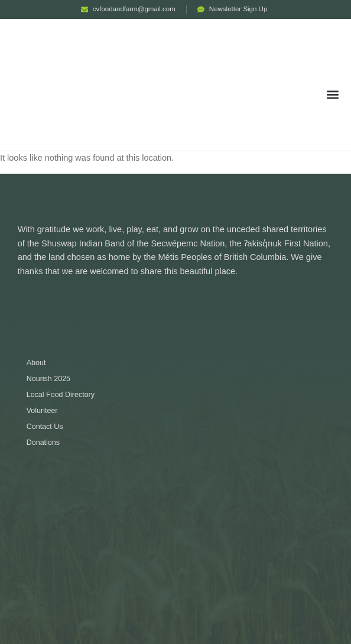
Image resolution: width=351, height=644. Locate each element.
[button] (333, 94)
